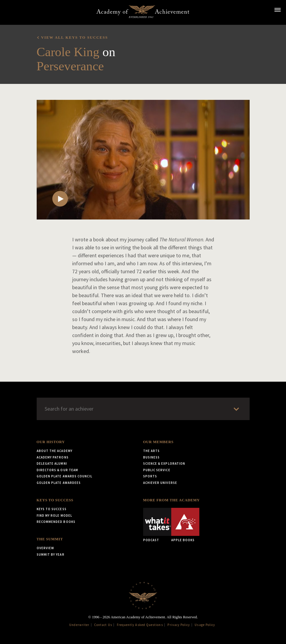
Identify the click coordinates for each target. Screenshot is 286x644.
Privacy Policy (179, 625)
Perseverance (70, 66)
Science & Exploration (164, 464)
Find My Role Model (54, 515)
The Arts (152, 451)
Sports (150, 476)
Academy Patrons (53, 457)
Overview (46, 548)
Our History (51, 442)
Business (152, 457)
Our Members (158, 442)
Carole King (68, 52)
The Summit (50, 539)
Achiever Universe (160, 483)
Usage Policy (205, 625)
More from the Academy (172, 500)
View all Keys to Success (75, 38)
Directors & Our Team (58, 470)
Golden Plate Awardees (59, 483)
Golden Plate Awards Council (64, 476)
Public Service (157, 470)
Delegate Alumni (52, 464)
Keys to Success (55, 500)
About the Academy (55, 451)
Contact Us (103, 625)
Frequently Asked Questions (140, 625)
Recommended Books (56, 522)
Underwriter (79, 625)
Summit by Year (51, 554)
